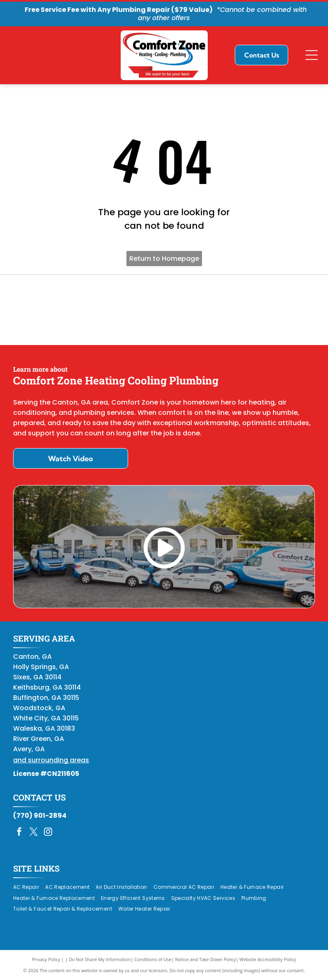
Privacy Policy (46, 959)
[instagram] (48, 833)
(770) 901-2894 (40, 816)
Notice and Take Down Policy (206, 959)
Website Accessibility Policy (268, 959)
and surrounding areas (51, 760)
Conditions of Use (153, 959)
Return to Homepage (164, 259)
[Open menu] (312, 55)
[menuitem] (29, 887)
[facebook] (19, 833)
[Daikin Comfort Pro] (164, 310)
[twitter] (34, 833)
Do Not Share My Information (100, 959)
